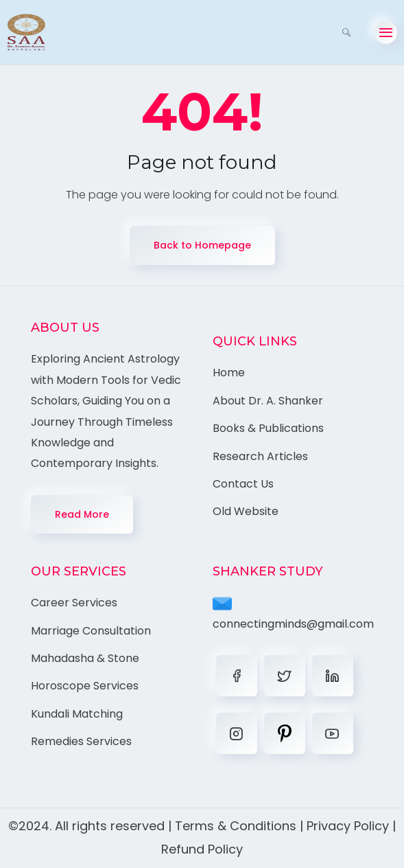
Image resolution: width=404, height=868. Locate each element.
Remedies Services (81, 741)
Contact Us (243, 484)
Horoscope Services (85, 686)
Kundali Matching (77, 714)
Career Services (74, 603)
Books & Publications (268, 428)
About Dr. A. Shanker (268, 401)
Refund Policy (202, 849)
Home (229, 373)
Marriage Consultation (91, 631)
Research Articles (260, 456)
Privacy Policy (348, 826)
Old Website (246, 511)
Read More (82, 514)
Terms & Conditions (236, 826)
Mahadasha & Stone (85, 658)
